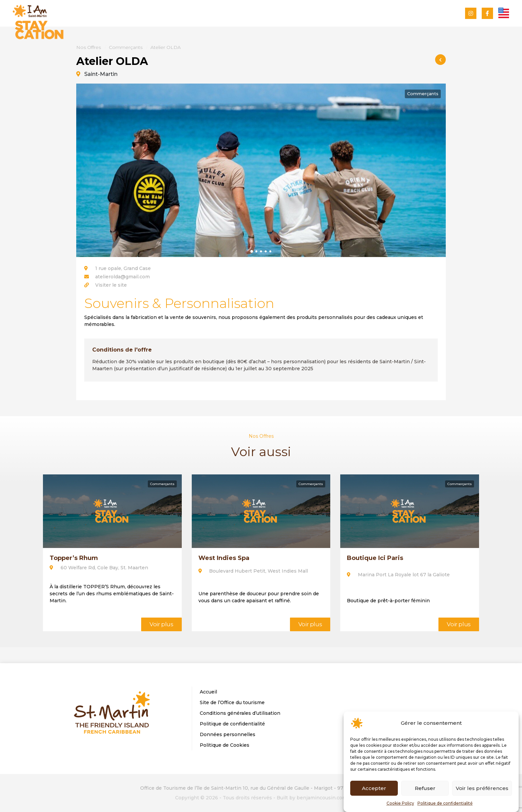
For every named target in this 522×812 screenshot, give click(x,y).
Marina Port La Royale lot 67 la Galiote (399, 575)
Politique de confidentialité (445, 803)
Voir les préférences (482, 788)
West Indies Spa (224, 558)
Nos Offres (89, 47)
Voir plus (161, 624)
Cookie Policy (400, 803)
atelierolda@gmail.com (123, 277)
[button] (252, 251)
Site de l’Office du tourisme (232, 702)
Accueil (208, 692)
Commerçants (126, 47)
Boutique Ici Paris (375, 558)
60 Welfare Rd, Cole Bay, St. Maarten (99, 568)
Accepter (374, 788)
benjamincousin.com (322, 798)
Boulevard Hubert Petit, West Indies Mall (253, 571)
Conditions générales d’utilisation (240, 713)
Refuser (425, 788)
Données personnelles (228, 734)
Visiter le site (111, 285)
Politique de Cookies (225, 745)
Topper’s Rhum (74, 558)
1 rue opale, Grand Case (118, 268)
